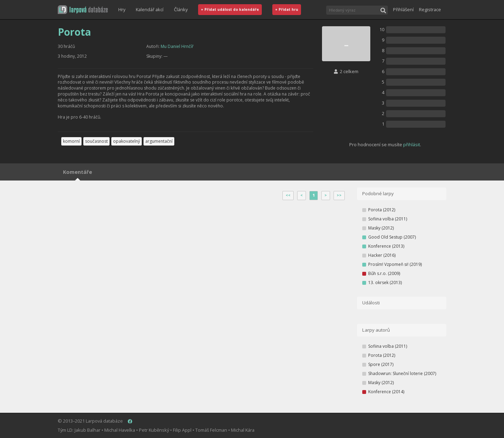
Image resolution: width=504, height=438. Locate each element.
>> (339, 195)
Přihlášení (403, 9)
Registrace (430, 9)
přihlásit (412, 144)
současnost (96, 141)
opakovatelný (127, 141)
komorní (71, 141)
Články (181, 9)
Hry (122, 9)
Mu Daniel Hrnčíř (177, 46)
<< (288, 195)
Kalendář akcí (150, 9)
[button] (83, 10)
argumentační (159, 141)
